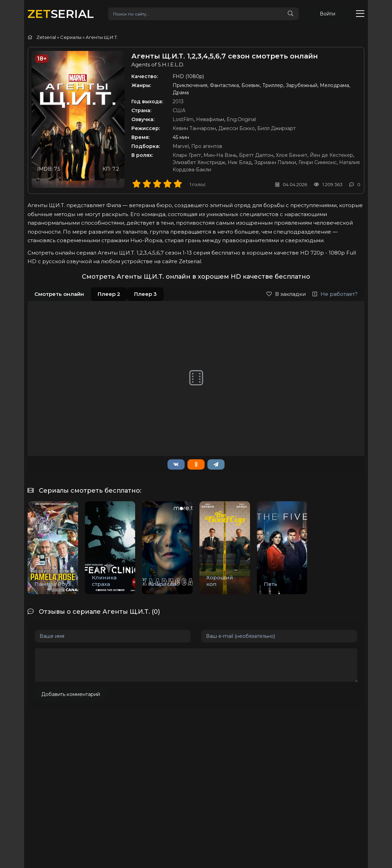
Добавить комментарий (71, 694)
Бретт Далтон (256, 155)
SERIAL (61, 14)
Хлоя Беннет (292, 155)
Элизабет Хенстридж (199, 162)
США (179, 110)
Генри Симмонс (318, 162)
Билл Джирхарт (276, 128)
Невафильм (210, 119)
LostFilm (183, 119)
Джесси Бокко (237, 128)
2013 (178, 101)
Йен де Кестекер (331, 155)
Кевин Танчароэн (194, 128)
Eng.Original (241, 119)
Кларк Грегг (187, 155)
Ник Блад (240, 162)
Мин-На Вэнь (220, 155)
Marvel (181, 146)
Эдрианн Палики (275, 162)
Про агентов (207, 146)
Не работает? (335, 294)
